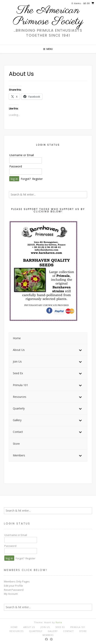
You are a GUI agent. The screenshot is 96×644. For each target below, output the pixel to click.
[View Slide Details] (43, 271)
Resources (16, 631)
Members (48, 635)
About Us (29, 627)
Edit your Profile (13, 586)
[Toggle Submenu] (80, 350)
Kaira (59, 622)
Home (14, 627)
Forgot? (26, 179)
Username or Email (22, 155)
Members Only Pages (17, 581)
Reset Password (14, 590)
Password (16, 166)
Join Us (45, 627)
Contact (68, 631)
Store (83, 631)
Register (37, 179)
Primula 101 (78, 627)
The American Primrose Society (48, 16)
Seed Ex (60, 627)
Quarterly (36, 631)
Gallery (53, 631)
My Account (11, 594)
